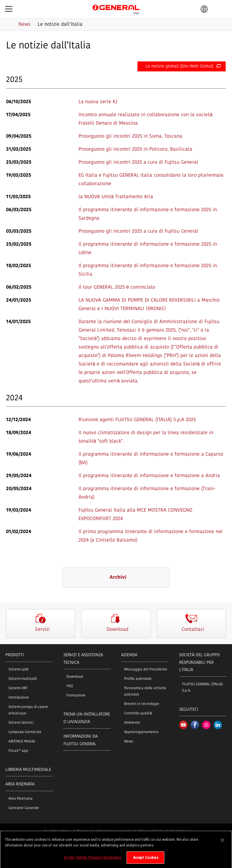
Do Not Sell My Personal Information (93, 860)
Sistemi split (19, 670)
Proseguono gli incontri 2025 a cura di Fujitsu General (138, 162)
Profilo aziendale (138, 679)
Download (75, 677)
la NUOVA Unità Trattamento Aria (116, 197)
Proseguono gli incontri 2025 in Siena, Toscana (130, 136)
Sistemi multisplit (23, 679)
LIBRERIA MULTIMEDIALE (28, 770)
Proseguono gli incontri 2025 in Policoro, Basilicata (135, 149)
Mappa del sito (151, 831)
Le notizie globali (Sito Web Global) (183, 66)
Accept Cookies (146, 860)
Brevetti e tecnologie (142, 704)
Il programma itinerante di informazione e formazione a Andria (149, 476)
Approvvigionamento (141, 732)
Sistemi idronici (21, 723)
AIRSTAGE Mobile (22, 742)
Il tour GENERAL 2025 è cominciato (117, 287)
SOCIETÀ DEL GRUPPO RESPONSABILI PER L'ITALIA (199, 663)
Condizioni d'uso (57, 831)
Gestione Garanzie (24, 808)
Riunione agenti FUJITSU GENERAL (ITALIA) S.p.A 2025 (137, 420)
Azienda (129, 655)
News (129, 742)
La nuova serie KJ (98, 102)
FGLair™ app (18, 751)
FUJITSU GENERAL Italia (116, 9)
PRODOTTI (15, 655)
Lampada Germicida (25, 732)
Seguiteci (189, 710)
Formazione (76, 696)
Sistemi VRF (18, 688)
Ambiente (132, 723)
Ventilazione (19, 698)
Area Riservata (21, 799)
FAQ (70, 686)
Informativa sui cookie (114, 831)
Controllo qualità (138, 713)
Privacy (83, 831)
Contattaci (179, 831)
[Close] (222, 843)
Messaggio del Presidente (146, 670)
